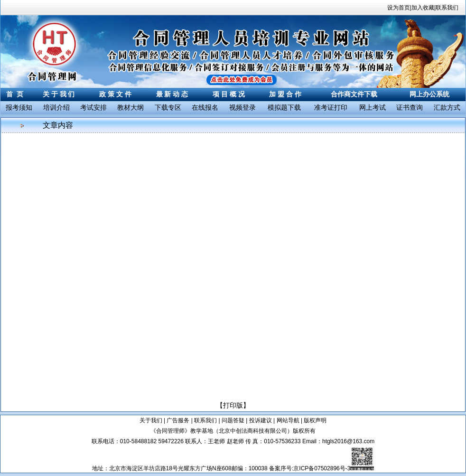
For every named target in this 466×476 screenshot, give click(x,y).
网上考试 (373, 107)
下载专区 (168, 107)
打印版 (233, 405)
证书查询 (410, 107)
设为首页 (399, 8)
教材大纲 (130, 107)
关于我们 (151, 420)
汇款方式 (447, 107)
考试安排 (93, 107)
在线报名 (205, 107)
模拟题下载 (284, 107)
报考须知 (19, 107)
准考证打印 (331, 107)
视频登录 (242, 107)
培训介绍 (56, 107)
